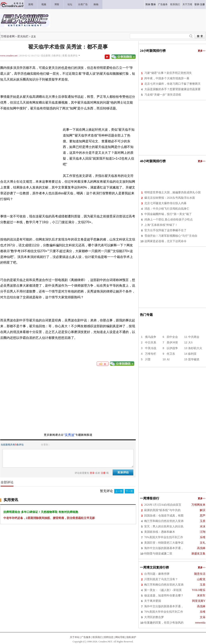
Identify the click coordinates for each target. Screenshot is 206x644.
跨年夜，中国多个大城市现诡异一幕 (167, 78)
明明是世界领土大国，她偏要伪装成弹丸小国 (172, 192)
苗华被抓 (194, 359)
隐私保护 (131, 637)
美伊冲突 (172, 343)
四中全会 (172, 337)
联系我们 (97, 637)
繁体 (153, 4)
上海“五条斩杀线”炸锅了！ (161, 225)
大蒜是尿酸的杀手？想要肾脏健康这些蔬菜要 (172, 89)
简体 (148, 4)
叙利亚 (192, 354)
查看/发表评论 (70, 56)
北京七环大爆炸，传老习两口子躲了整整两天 (172, 84)
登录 (197, 4)
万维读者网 (8, 36)
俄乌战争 (151, 337)
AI (168, 359)
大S (190, 343)
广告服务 (86, 637)
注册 (202, 4)
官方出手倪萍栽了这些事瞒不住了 (165, 230)
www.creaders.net (9, 56)
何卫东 (171, 354)
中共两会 (194, 337)
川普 (148, 359)
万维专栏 (151, 354)
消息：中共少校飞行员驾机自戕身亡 (167, 209)
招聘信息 (109, 637)
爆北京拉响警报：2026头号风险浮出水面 (170, 198)
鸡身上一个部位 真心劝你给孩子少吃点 (169, 220)
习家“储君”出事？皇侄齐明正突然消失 (168, 73)
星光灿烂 (23, 36)
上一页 (119, 491)
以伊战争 (172, 348)
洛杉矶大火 (195, 348)
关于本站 (75, 637)
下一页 (129, 491)
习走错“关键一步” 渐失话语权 (163, 95)
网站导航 (120, 637)
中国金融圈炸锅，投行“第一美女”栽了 (168, 214)
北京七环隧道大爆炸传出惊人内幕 (165, 203)
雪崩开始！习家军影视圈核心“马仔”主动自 (171, 236)
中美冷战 (151, 348)
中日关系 (151, 343)
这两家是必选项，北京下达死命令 (165, 241)
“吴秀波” (70, 435)
